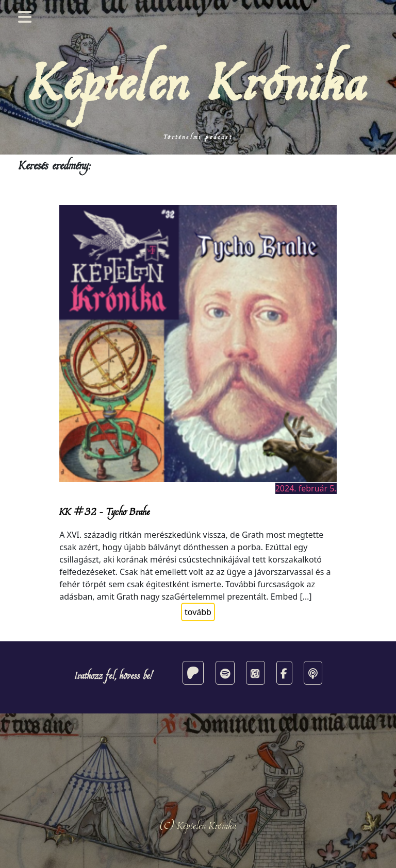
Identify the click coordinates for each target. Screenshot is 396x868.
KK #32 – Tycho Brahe (104, 511)
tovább (198, 612)
